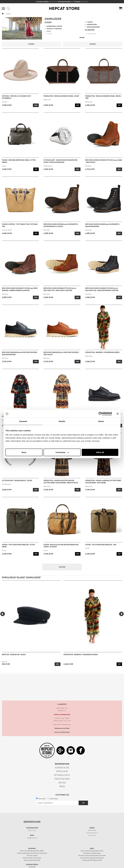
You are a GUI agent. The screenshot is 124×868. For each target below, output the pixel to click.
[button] (3, 8)
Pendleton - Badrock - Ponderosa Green (102, 352)
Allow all (100, 452)
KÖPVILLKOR (62, 762)
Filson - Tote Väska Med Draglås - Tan (101, 545)
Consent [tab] (23, 421)
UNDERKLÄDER (92, 25)
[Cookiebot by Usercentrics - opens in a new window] (101, 414)
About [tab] (101, 421)
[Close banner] (118, 414)
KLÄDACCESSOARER (93, 27)
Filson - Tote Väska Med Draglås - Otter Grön (18, 546)
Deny (24, 452)
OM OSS (62, 774)
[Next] (121, 614)
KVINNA (8, 14)
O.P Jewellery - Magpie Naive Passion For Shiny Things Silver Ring (60, 161)
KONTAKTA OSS (62, 759)
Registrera (42, 790)
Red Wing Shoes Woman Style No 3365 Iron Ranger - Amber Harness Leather (20, 289)
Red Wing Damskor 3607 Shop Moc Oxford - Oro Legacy (61, 353)
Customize (62, 452)
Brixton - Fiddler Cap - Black (14, 655)
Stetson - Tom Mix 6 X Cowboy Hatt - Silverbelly (17, 97)
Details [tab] (62, 421)
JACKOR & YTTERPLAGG (54, 29)
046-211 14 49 (32, 821)
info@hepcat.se (32, 829)
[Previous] (3, 614)
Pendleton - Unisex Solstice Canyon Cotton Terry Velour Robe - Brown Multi (61, 482)
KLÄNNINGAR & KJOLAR (54, 26)
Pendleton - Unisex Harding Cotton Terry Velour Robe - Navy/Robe (103, 482)
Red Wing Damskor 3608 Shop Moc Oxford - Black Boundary (20, 353)
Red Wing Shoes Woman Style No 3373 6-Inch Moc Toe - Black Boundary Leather (102, 289)
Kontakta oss (32, 813)
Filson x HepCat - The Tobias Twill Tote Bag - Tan (20, 225)
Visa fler (62, 567)
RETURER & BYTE (62, 766)
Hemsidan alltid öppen (62, 719)
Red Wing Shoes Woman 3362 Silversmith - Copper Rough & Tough (61, 225)
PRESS (62, 777)
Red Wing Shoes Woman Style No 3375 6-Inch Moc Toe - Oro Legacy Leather (60, 289)
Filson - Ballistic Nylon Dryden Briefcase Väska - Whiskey (61, 546)
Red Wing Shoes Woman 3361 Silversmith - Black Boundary (103, 225)
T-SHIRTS (90, 22)
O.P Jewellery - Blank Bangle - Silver (17, 481)
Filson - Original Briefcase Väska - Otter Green (19, 161)
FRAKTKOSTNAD (62, 770)
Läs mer (82, 37)
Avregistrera (54, 790)
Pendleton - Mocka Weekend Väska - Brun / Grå (103, 97)
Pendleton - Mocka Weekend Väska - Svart (61, 96)
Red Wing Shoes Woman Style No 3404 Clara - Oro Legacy (104, 161)
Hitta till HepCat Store (62, 723)
